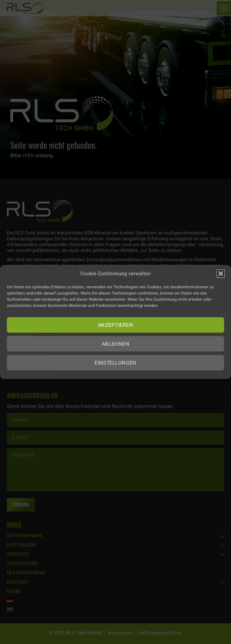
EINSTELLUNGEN (115, 363)
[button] (221, 274)
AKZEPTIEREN (115, 325)
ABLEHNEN (116, 344)
